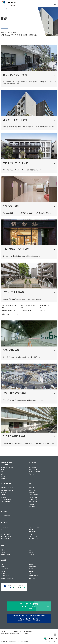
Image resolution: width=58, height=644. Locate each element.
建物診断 (3, 495)
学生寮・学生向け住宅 (6, 536)
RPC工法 (3, 532)
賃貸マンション (32, 488)
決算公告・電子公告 (34, 576)
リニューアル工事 (33, 499)
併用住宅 (31, 534)
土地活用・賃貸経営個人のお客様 (6, 464)
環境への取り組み (33, 567)
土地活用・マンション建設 (7, 467)
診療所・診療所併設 (34, 495)
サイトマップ (26, 633)
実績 (2, 472)
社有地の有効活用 (5, 555)
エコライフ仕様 (32, 532)
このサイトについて (5, 632)
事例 (2, 474)
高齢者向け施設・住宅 (6, 534)
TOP (2, 9)
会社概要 (31, 569)
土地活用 (3, 552)
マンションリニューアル (7, 484)
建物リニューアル (33, 469)
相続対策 (3, 550)
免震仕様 (31, 529)
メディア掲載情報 (5, 569)
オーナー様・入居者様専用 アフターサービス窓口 (29, 606)
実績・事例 (31, 474)
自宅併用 (31, 552)
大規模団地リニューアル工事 (48, 306)
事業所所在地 (32, 578)
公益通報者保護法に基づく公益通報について (11, 633)
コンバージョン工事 (29, 311)
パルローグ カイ (5, 527)
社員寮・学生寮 (32, 490)
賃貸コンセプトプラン (34, 539)
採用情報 (3, 574)
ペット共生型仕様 (5, 539)
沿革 (30, 574)
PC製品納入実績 (33, 502)
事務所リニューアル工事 (10, 311)
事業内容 (31, 571)
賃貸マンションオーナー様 (7, 488)
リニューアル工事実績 (6, 499)
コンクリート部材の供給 (34, 472)
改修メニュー (4, 497)
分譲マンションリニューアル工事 (10, 306)
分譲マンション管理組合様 (7, 490)
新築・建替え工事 (33, 467)
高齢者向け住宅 (33, 493)
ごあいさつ (4, 564)
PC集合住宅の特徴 (6, 516)
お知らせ (3, 571)
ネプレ (3, 529)
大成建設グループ (5, 576)
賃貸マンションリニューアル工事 (29, 306)
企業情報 (4, 560)
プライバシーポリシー (17, 632)
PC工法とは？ (32, 476)
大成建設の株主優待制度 (7, 578)
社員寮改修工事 (10, 314)
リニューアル (32, 555)
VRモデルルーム (5, 481)
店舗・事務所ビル (33, 497)
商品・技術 (4, 476)
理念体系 (3, 567)
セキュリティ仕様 (33, 536)
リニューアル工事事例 (6, 502)
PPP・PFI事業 (32, 506)
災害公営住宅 (32, 504)
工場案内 (31, 564)
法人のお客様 (33, 463)
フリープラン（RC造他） (34, 527)
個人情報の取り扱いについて (31, 632)
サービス (3, 469)
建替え (31, 550)
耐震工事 (48, 311)
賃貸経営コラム (5, 479)
